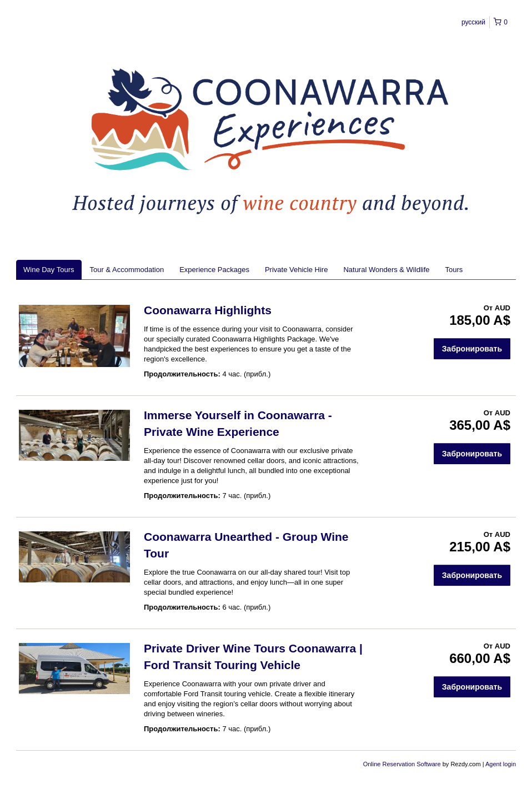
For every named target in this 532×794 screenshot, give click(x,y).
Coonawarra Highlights (208, 310)
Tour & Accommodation (127, 270)
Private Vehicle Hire (296, 270)
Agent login (501, 764)
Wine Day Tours (49, 270)
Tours (454, 270)
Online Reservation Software (402, 764)
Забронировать (472, 349)
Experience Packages (214, 270)
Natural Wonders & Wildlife (386, 270)
